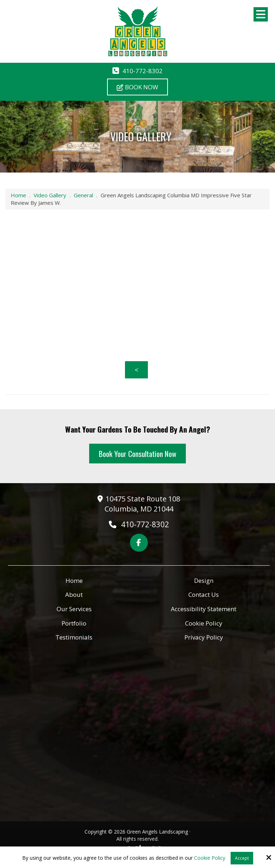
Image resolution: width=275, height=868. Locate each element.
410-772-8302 (143, 71)
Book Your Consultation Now (137, 454)
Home (18, 195)
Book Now (137, 87)
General (83, 195)
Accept (242, 858)
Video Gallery (50, 195)
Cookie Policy (210, 858)
